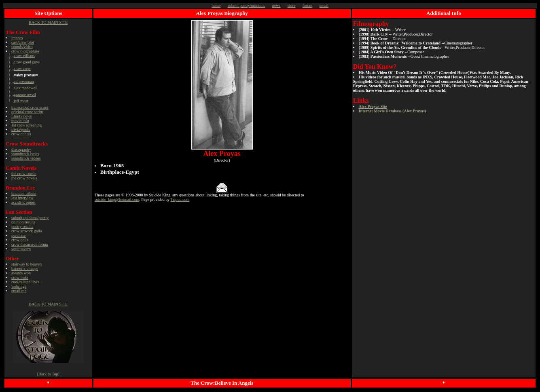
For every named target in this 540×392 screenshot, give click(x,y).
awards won (21, 273)
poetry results (22, 227)
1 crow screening (26, 125)
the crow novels (24, 178)
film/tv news (21, 116)
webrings (19, 286)
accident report (23, 202)
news (276, 5)
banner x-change (25, 269)
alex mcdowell (26, 88)
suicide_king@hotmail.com (117, 199)
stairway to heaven (26, 264)
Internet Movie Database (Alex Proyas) (392, 111)
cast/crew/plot (23, 42)
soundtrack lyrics (25, 154)
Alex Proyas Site (373, 106)
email (324, 5)
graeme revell (25, 94)
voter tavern (21, 249)
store (291, 5)
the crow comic (24, 174)
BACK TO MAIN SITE (48, 22)
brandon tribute (24, 193)
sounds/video (22, 47)
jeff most (21, 101)
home (216, 5)
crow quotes (21, 134)
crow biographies (25, 51)
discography (21, 149)
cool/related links (25, 282)
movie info (20, 121)
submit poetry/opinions (247, 5)
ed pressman (24, 81)
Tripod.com (180, 199)
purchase (19, 235)
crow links (20, 277)
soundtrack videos (26, 158)
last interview (22, 198)
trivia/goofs (21, 130)
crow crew (22, 68)
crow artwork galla (27, 231)
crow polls (20, 240)
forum (307, 5)
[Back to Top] (48, 374)
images (17, 38)
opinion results (23, 222)
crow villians (24, 56)
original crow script (27, 112)
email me (19, 291)
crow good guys (27, 62)
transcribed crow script (30, 107)
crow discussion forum (30, 244)
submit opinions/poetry (30, 218)
